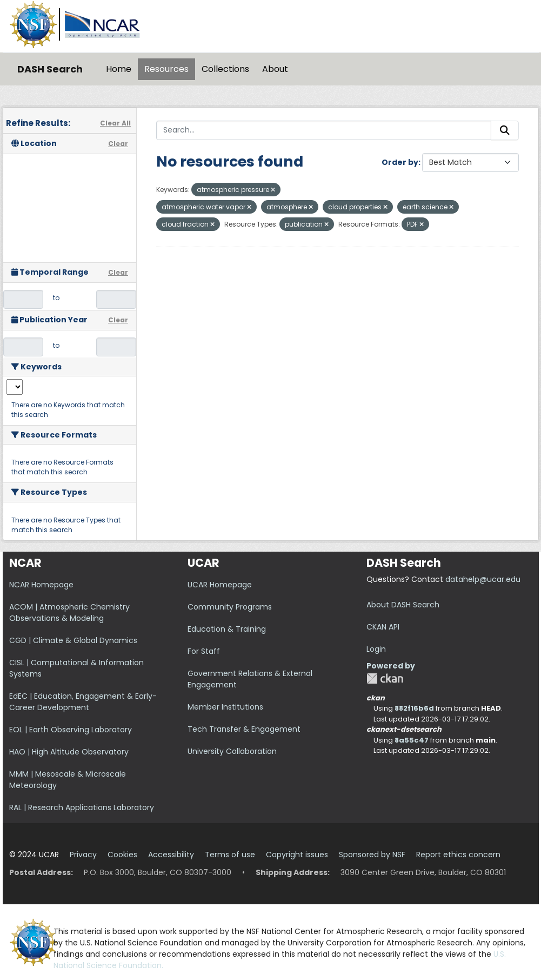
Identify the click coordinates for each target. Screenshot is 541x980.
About (275, 69)
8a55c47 (412, 740)
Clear (118, 144)
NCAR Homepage (41, 585)
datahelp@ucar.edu (483, 579)
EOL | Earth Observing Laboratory (71, 730)
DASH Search (50, 69)
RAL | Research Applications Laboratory (82, 807)
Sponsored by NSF (372, 855)
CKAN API (383, 627)
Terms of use (230, 855)
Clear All (115, 123)
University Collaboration (232, 751)
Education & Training (227, 629)
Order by (400, 162)
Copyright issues (297, 855)
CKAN (385, 678)
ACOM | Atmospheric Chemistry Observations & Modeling (69, 612)
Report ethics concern (458, 855)
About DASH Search (403, 605)
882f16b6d (414, 708)
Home (119, 69)
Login (376, 649)
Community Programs (230, 607)
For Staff (204, 651)
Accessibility (171, 855)
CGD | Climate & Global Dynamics (73, 640)
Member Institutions (225, 707)
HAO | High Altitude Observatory (69, 752)
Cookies (122, 855)
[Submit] (505, 130)
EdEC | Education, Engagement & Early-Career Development (83, 702)
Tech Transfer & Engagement (244, 729)
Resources (166, 69)
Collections (225, 69)
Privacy (83, 855)
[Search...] (324, 130)
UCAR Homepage (220, 585)
